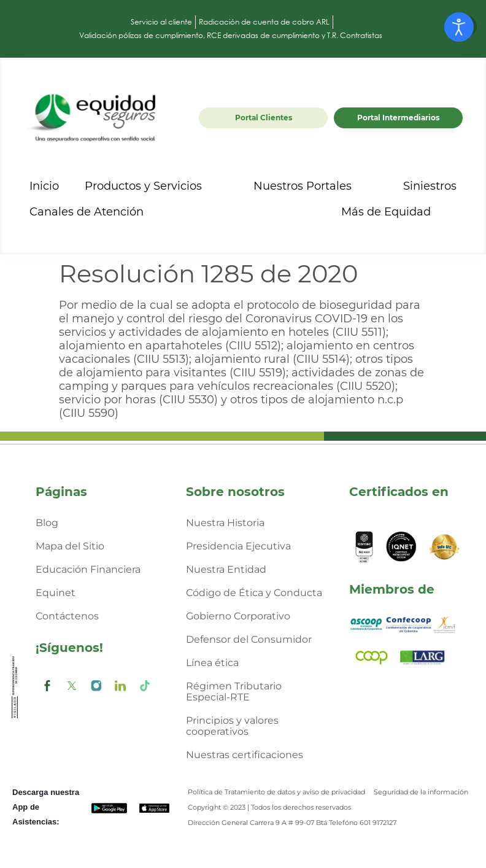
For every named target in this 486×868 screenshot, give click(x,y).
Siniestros (430, 186)
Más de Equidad (397, 212)
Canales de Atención (98, 212)
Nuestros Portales (314, 186)
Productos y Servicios (154, 186)
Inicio (44, 186)
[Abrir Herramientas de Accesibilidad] (459, 27)
